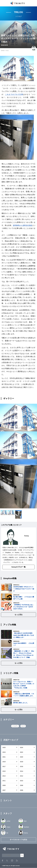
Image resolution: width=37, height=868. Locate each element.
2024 (22, 747)
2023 (4, 752)
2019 (4, 762)
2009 (4, 785)
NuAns (17, 553)
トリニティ (15, 726)
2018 (22, 762)
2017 (4, 766)
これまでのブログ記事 (14, 94)
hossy (7, 51)
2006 (22, 790)
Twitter (7, 861)
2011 (4, 781)
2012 (22, 776)
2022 (22, 752)
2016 (22, 766)
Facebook (2, 861)
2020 (22, 757)
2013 (4, 776)
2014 (22, 771)
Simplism (8, 553)
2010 (22, 781)
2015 (4, 771)
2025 (4, 747)
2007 (4, 790)
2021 (4, 757)
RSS (17, 861)
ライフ (23, 726)
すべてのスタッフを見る (19, 840)
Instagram (12, 861)
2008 (22, 785)
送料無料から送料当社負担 (22, 225)
